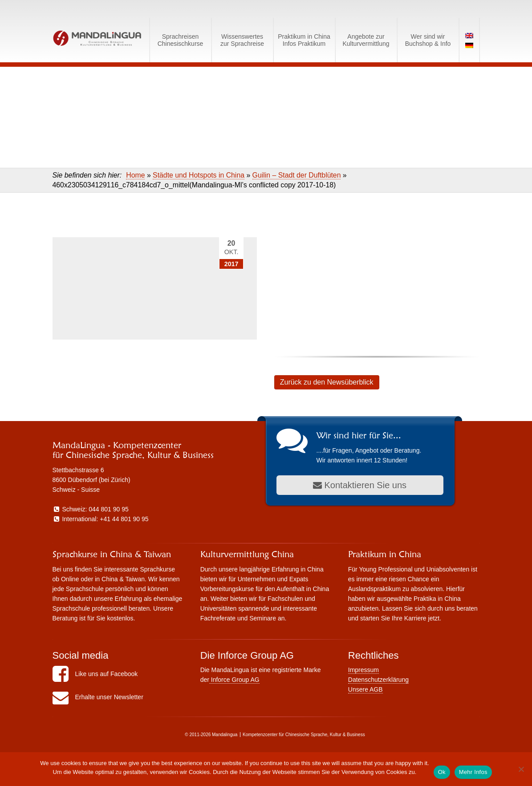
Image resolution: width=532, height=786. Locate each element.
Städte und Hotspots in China (199, 175)
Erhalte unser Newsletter (98, 697)
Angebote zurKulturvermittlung (366, 40)
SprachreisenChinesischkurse (181, 40)
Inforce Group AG (234, 680)
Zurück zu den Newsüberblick (327, 382)
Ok (442, 772)
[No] (521, 769)
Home (135, 175)
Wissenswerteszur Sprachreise (242, 40)
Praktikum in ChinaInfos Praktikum (304, 40)
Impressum (363, 670)
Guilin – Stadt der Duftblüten (297, 175)
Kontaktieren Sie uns (360, 485)
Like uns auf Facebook (95, 674)
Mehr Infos (473, 772)
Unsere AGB (365, 689)
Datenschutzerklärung (378, 680)
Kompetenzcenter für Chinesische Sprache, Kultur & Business (304, 735)
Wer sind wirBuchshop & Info (428, 40)
